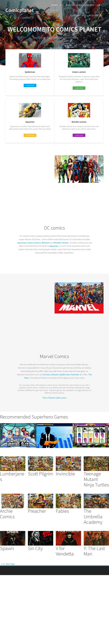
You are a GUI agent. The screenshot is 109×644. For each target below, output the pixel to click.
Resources (96, 15)
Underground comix (90, 5)
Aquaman (54, 246)
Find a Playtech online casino (54, 398)
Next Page (10, 564)
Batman (46, 243)
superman (22, 243)
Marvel (70, 5)
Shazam (55, 374)
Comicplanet (20, 10)
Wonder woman (61, 243)
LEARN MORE (30, 85)
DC (62, 5)
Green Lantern (34, 243)
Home (55, 5)
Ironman (46, 374)
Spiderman (65, 374)
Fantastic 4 (76, 374)
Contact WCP (79, 15)
